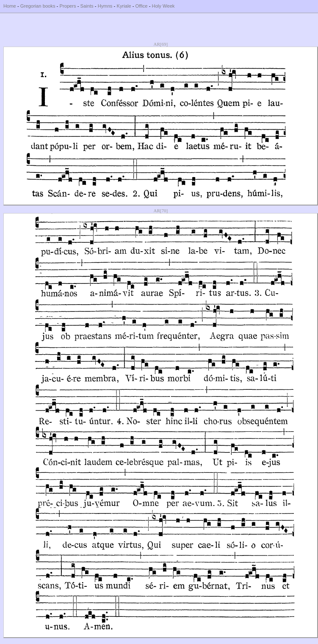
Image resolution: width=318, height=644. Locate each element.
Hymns (105, 6)
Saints (87, 6)
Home (10, 6)
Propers (68, 6)
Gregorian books (38, 6)
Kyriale (124, 6)
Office (142, 6)
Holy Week (163, 6)
